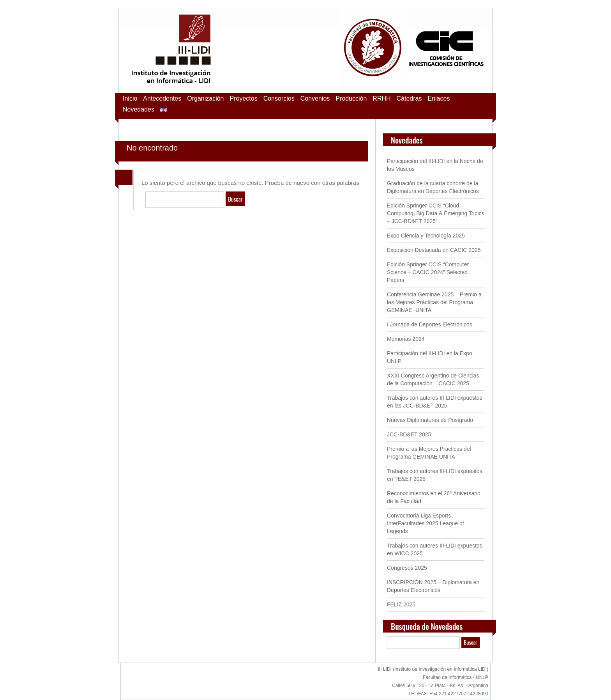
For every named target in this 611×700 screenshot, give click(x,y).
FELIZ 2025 (401, 604)
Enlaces (439, 98)
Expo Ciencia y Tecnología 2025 (426, 236)
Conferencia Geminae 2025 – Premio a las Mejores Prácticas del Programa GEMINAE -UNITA (434, 302)
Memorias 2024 (406, 339)
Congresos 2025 (407, 568)
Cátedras (409, 98)
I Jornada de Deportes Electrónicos (430, 324)
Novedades (139, 109)
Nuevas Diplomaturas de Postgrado (430, 420)
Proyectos (244, 98)
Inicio (130, 98)
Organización (205, 98)
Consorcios (279, 98)
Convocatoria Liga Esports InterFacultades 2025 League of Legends (426, 523)
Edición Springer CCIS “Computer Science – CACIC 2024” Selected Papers (428, 272)
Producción (351, 98)
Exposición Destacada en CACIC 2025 (434, 250)
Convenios (315, 98)
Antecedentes (162, 98)
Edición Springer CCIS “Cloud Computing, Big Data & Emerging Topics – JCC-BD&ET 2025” (436, 213)
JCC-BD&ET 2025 (409, 434)
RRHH (381, 98)
